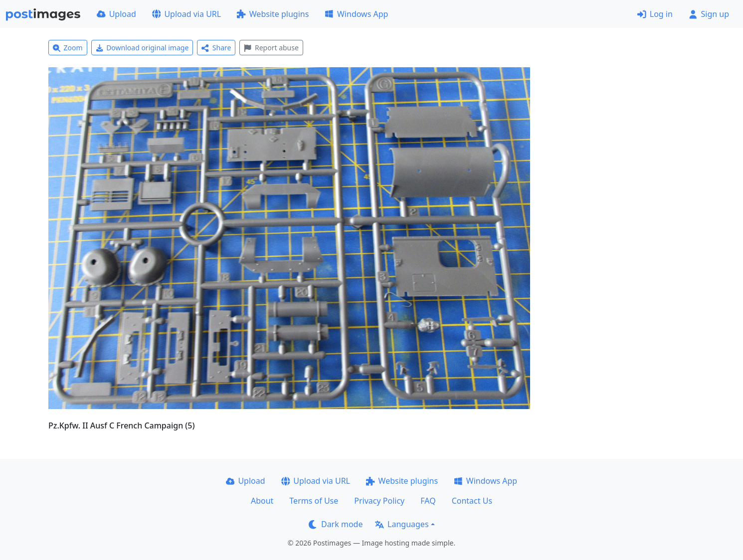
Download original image (142, 48)
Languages (402, 524)
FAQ (428, 501)
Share (216, 48)
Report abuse (271, 48)
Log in (655, 14)
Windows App (356, 14)
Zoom (68, 48)
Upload (116, 14)
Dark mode (336, 524)
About (262, 501)
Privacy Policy (379, 501)
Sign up (709, 14)
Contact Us (472, 501)
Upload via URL (186, 14)
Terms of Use (314, 501)
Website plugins (273, 14)
